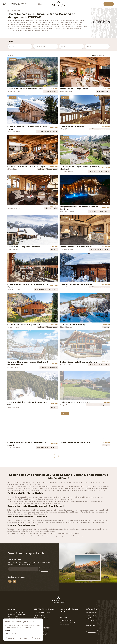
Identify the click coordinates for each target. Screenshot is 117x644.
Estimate (98, 4)
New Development (66, 620)
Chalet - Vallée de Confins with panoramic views (27, 128)
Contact (109, 4)
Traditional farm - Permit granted (75, 442)
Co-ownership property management (20, 4)
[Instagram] (10, 581)
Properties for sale (16, 11)
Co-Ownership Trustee (41, 618)
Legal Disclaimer (92, 618)
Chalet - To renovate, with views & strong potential (27, 444)
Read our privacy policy (11, 633)
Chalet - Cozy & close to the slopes (76, 284)
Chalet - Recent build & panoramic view (78, 362)
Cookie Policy (91, 621)
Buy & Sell (5, 4)
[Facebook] (15, 581)
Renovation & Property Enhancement (68, 624)
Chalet (62, 615)
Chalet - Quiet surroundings (73, 325)
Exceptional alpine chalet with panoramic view (27, 404)
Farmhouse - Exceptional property (24, 247)
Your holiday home (41, 631)
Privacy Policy (91, 615)
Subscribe (45, 569)
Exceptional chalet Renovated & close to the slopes (79, 208)
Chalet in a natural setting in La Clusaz (26, 325)
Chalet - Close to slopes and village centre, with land (80, 168)
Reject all (10, 638)
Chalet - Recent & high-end (72, 126)
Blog (84, 4)
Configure (23, 638)
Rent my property (40, 634)
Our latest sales (39, 615)
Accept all (36, 638)
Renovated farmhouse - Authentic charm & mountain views (28, 363)
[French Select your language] (92, 630)
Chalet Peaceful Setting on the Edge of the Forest (28, 286)
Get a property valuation (42, 613)
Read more (8, 630)
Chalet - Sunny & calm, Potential (75, 402)
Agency (91, 4)
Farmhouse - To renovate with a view (25, 89)
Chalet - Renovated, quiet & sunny (76, 247)
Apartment (64, 618)
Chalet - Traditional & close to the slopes (27, 167)
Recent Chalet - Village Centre (74, 89)
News (35, 621)
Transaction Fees (92, 613)
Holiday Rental (43, 4)
